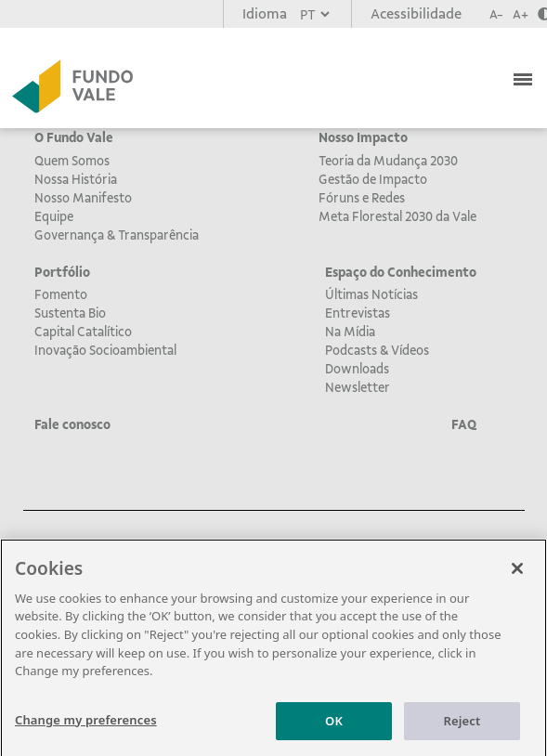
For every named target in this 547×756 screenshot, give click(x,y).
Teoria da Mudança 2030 (388, 161)
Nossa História (76, 179)
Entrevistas (358, 313)
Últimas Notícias (371, 294)
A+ (521, 14)
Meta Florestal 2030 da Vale (397, 216)
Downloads (357, 369)
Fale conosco (72, 424)
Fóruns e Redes (362, 198)
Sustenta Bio (70, 313)
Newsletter (358, 387)
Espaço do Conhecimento (401, 272)
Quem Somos (72, 161)
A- (496, 14)
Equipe (54, 216)
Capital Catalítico (83, 332)
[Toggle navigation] (525, 77)
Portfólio (62, 272)
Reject (462, 726)
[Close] (517, 574)
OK (334, 726)
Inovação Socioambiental (105, 350)
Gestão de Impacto (373, 179)
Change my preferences (86, 725)
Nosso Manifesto (83, 198)
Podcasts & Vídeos (377, 350)
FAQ (464, 424)
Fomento (61, 294)
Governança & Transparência (117, 235)
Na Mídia (350, 332)
